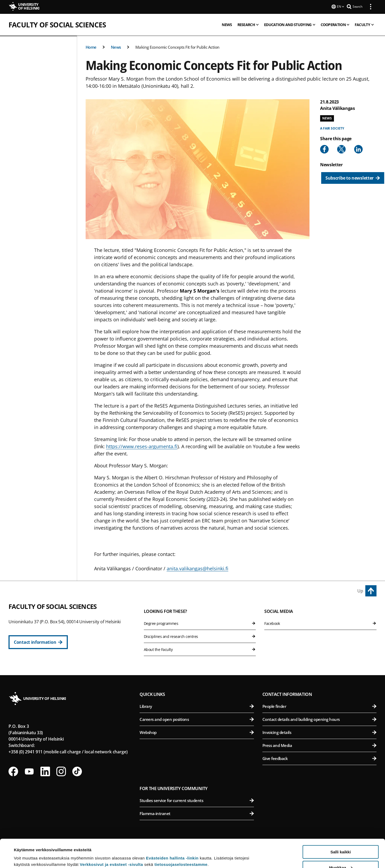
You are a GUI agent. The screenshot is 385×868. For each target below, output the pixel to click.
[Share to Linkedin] (358, 149)
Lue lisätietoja (27, 851)
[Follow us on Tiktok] (77, 771)
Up (360, 590)
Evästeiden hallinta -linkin (172, 830)
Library (197, 706)
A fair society (332, 128)
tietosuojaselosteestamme (181, 836)
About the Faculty (200, 649)
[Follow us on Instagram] (61, 771)
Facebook (320, 623)
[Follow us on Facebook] (13, 771)
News (116, 47)
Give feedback (319, 758)
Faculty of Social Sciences (57, 24)
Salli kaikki (341, 824)
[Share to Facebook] (324, 149)
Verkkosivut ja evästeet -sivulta (111, 836)
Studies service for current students (197, 800)
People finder (319, 706)
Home (91, 47)
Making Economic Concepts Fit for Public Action (177, 47)
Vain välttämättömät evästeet (341, 855)
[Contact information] (38, 642)
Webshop (197, 732)
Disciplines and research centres (200, 636)
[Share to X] (341, 149)
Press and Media (319, 745)
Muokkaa (341, 839)
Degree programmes (200, 623)
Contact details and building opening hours (319, 719)
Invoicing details (319, 732)
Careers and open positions (197, 719)
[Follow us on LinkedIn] (45, 771)
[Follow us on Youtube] (29, 771)
